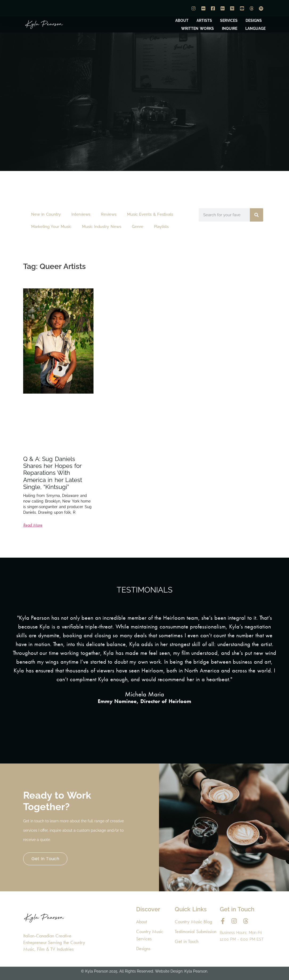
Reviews (109, 214)
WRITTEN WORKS (198, 28)
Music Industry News (102, 227)
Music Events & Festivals (150, 214)
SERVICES (229, 21)
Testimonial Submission (196, 931)
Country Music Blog (193, 922)
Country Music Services (150, 935)
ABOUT (182, 21)
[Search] (257, 215)
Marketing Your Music (51, 227)
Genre (138, 227)
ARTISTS (204, 21)
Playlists (161, 227)
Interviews (81, 214)
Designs (143, 948)
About (142, 922)
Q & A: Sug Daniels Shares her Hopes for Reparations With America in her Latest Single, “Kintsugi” (53, 473)
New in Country (46, 214)
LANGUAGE (255, 28)
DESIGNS (254, 21)
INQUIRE (230, 28)
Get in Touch (45, 859)
